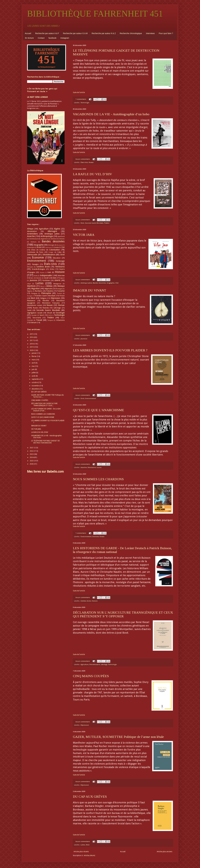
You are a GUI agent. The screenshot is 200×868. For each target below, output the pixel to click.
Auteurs (34, 242)
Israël (46, 278)
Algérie (57, 229)
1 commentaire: (81, 99)
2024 (32, 457)
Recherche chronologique (131, 33)
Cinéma (42, 250)
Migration (35, 288)
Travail (39, 320)
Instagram (65, 38)
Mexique (61, 286)
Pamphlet (61, 291)
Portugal (30, 296)
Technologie (85, 103)
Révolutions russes (95, 468)
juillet (34, 373)
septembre (36, 379)
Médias (49, 286)
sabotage (104, 665)
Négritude (48, 289)
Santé (29, 310)
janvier (34, 353)
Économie (38, 258)
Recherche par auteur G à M (75, 33)
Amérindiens (32, 234)
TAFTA (50, 315)
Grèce (52, 269)
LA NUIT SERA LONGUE (37, 97)
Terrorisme (37, 318)
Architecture (34, 239)
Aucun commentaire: (83, 159)
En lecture (29, 38)
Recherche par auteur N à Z (104, 33)
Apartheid (61, 236)
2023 (32, 454)
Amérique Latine (86, 283)
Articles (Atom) (89, 855)
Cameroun (48, 247)
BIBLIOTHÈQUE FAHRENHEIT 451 (95, 14)
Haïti (49, 272)
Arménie (54, 239)
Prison (62, 296)
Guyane (42, 272)
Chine (33, 250)
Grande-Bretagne (38, 269)
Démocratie (32, 255)
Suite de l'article (79, 92)
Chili (117, 283)
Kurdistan (46, 280)
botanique (31, 247)
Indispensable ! (46, 275)
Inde (36, 276)
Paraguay (34, 293)
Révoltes (46, 301)
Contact (41, 38)
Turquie (50, 320)
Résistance (31, 301)
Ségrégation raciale (35, 313)
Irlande (39, 278)
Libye (29, 284)
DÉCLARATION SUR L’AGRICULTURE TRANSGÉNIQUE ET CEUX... (44, 404)
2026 (32, 464)
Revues (50, 305)
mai (33, 366)
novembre (36, 386)
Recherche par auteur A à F (47, 33)
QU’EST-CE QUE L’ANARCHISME (98, 410)
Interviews (150, 33)
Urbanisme (60, 320)
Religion (43, 298)
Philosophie (46, 293)
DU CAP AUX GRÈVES (90, 797)
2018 (32, 344)
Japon (63, 278)
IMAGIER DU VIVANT (90, 290)
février (34, 356)
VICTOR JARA (84, 235)
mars (34, 360)
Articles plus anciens (165, 852)
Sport (42, 315)
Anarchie (84, 468)
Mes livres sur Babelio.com (45, 472)
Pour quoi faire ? (166, 33)
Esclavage (60, 261)
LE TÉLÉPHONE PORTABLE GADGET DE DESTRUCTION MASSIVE (45, 442)
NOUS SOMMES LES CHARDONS (98, 479)
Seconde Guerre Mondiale (94, 223)
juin (33, 369)
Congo (51, 252)
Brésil (39, 247)
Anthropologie (47, 236)
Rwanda (46, 308)
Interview (96, 537)
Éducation (57, 258)
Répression (85, 725)
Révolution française (51, 303)
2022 (32, 451)
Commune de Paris (35, 252)
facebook (52, 38)
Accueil (28, 33)
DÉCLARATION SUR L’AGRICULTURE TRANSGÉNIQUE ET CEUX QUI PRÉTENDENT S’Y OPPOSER (123, 614)
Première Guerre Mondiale (45, 296)
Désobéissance (95, 665)
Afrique (30, 229)
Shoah (50, 313)
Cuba (59, 252)
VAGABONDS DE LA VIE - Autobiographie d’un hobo (111, 114)
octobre (35, 382)
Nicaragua (59, 289)
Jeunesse (84, 339)
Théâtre (107, 223)
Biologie (51, 245)
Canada (56, 247)
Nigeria (30, 291)
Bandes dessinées (99, 283)
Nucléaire (39, 291)
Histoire (95, 601)
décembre (36, 389)
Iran (32, 278)
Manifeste (31, 286)
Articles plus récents (81, 852)
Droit (82, 399)
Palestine (50, 291)
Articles (62, 239)
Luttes (83, 845)
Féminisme (60, 267)
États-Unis (84, 162)
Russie (35, 308)
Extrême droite (86, 601)
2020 (32, 350)
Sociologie (60, 313)
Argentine (44, 239)
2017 (32, 340)
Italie (55, 278)
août (34, 376)
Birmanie (60, 245)
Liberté (57, 280)
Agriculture (85, 665)
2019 (32, 347)
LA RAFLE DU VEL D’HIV (92, 174)
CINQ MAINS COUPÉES (91, 676)
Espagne (35, 264)
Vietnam (34, 323)
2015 (32, 334)
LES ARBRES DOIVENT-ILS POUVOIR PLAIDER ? (110, 350)
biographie (111, 283)
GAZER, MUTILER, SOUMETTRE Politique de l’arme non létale (118, 737)
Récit (82, 223)
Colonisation (55, 250)
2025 (32, 461)
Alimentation (32, 231)
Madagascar (57, 284)
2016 (32, 337)
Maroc (42, 286)
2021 (32, 448)
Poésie (59, 293)
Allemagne (52, 231)
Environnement (91, 399)
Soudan (34, 315)
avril (34, 363)
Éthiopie (30, 267)
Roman (91, 162)
